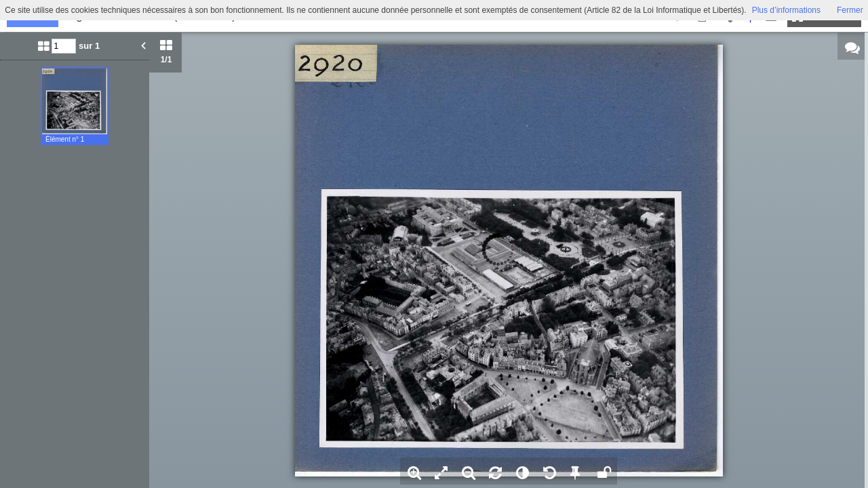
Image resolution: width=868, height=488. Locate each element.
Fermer (850, 10)
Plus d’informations (786, 10)
